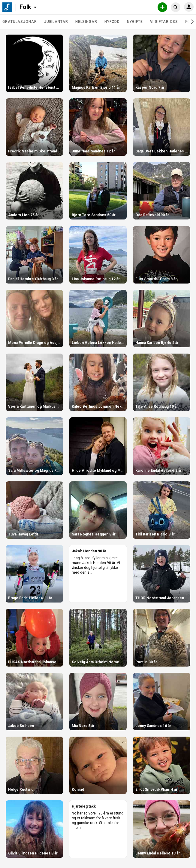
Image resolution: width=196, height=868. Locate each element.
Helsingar (86, 22)
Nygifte (135, 22)
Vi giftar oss (164, 22)
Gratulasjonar (20, 22)
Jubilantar (56, 22)
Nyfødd (112, 22)
